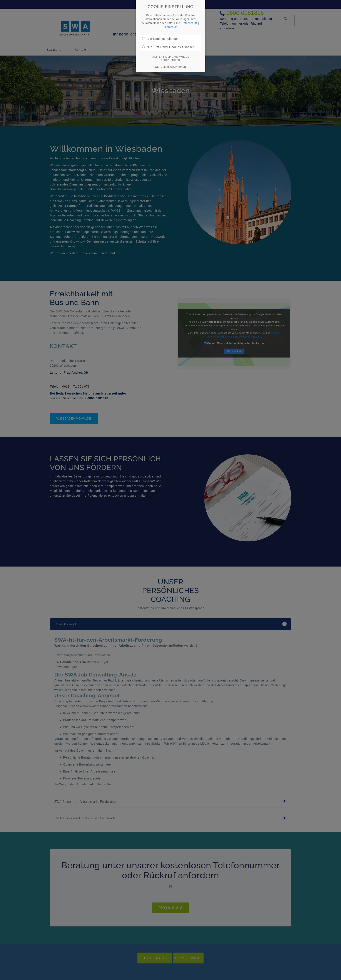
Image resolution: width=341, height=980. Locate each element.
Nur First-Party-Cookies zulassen (168, 47)
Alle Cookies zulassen (160, 39)
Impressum (170, 27)
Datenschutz (190, 23)
